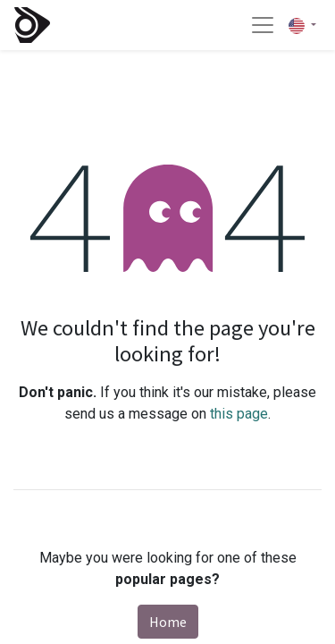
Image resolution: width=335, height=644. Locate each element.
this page (239, 414)
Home (168, 622)
